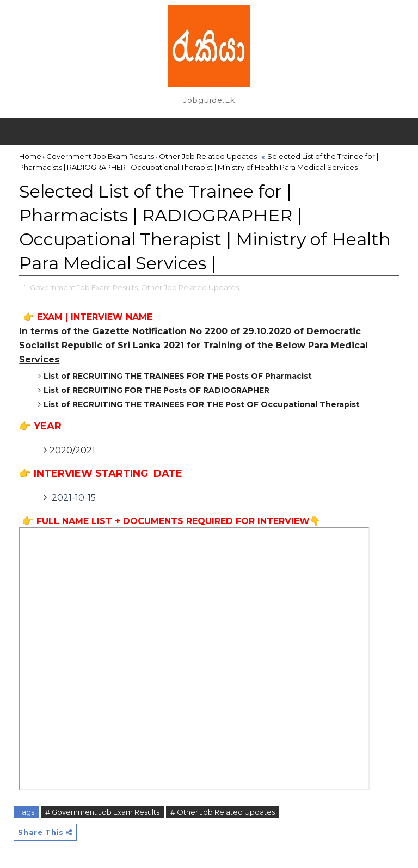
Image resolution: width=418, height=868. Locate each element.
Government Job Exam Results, (85, 287)
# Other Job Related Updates (223, 812)
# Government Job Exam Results (102, 812)
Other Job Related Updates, (191, 287)
